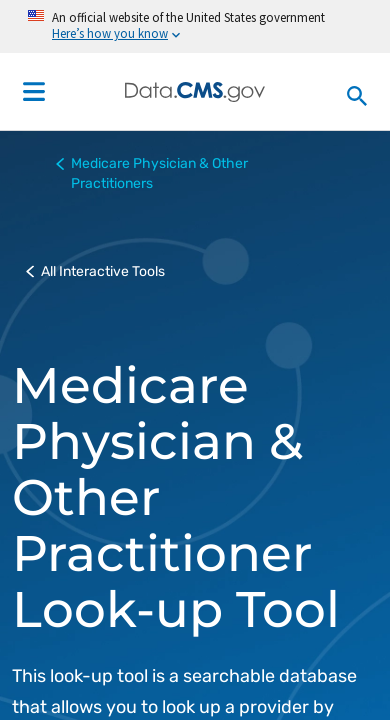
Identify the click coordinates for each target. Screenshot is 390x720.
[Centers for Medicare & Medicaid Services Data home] (195, 92)
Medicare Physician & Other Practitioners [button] (152, 173)
